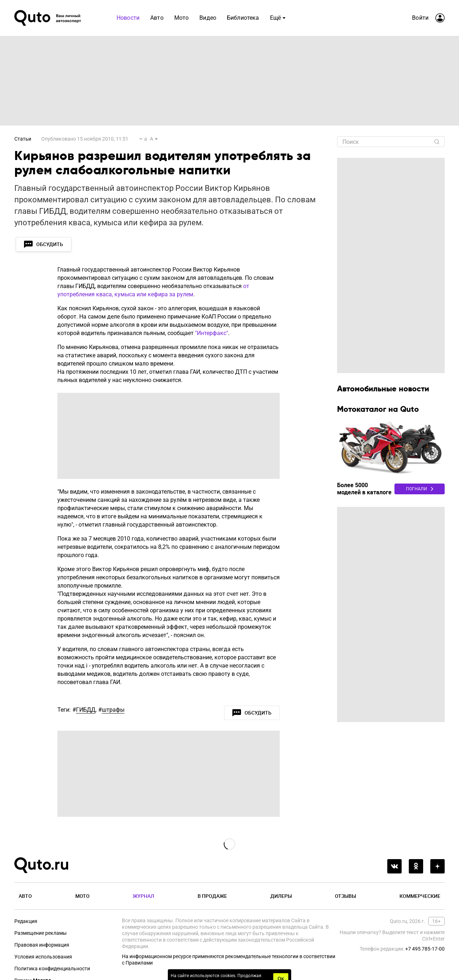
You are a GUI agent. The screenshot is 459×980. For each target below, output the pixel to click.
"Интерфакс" (212, 333)
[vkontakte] (394, 866)
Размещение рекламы (41, 933)
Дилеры (281, 896)
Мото (82, 896)
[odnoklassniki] (416, 866)
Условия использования (43, 957)
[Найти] (437, 142)
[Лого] (48, 18)
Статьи (23, 139)
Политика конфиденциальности (52, 969)
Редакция (26, 921)
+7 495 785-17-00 (425, 949)
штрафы (113, 710)
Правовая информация (42, 945)
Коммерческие (420, 896)
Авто (25, 896)
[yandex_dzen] (437, 866)
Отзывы (346, 896)
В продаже (212, 896)
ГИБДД (86, 710)
